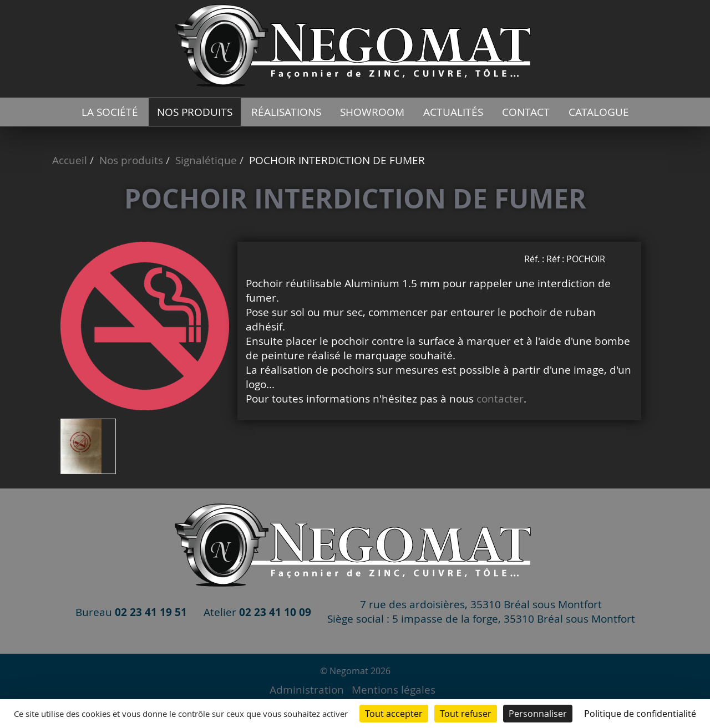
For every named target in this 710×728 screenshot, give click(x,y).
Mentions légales (394, 690)
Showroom (372, 112)
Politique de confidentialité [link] (640, 714)
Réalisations (286, 112)
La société (110, 112)
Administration (307, 690)
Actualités (453, 112)
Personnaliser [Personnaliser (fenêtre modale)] (538, 714)
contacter (500, 399)
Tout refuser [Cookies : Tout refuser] (466, 714)
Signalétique (206, 160)
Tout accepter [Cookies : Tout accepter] (394, 714)
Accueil (70, 160)
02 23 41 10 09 (275, 612)
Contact (526, 112)
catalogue (599, 112)
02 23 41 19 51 (151, 612)
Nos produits (195, 112)
